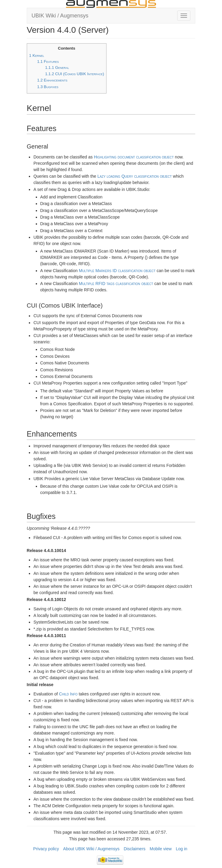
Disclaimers (134, 849)
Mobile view (160, 849)
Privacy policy (46, 849)
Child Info (68, 694)
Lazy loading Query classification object (135, 176)
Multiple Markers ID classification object (117, 271)
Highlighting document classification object (134, 157)
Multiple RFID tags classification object (116, 284)
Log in (182, 849)
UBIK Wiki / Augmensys (60, 16)
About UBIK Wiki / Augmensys (91, 849)
